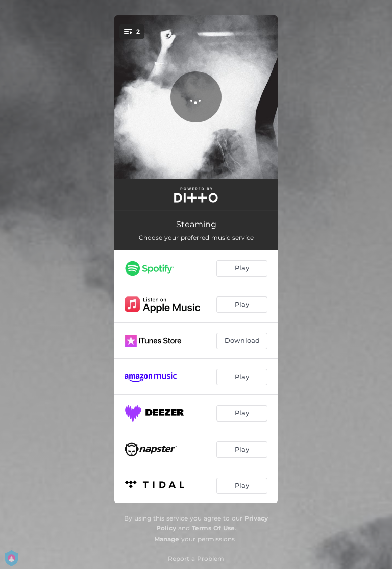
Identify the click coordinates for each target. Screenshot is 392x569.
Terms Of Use (213, 528)
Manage (167, 539)
